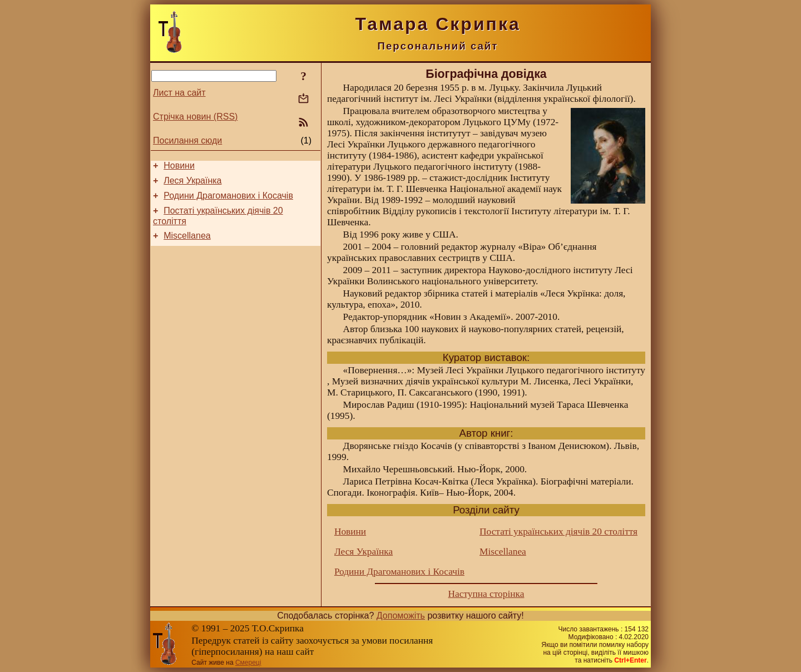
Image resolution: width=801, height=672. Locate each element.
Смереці (248, 663)
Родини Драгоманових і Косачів (228, 201)
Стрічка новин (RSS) (195, 117)
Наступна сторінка (486, 594)
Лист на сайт (179, 93)
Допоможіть (401, 616)
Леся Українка (192, 184)
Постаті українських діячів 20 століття (558, 532)
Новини (179, 167)
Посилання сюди (187, 140)
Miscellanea (187, 244)
